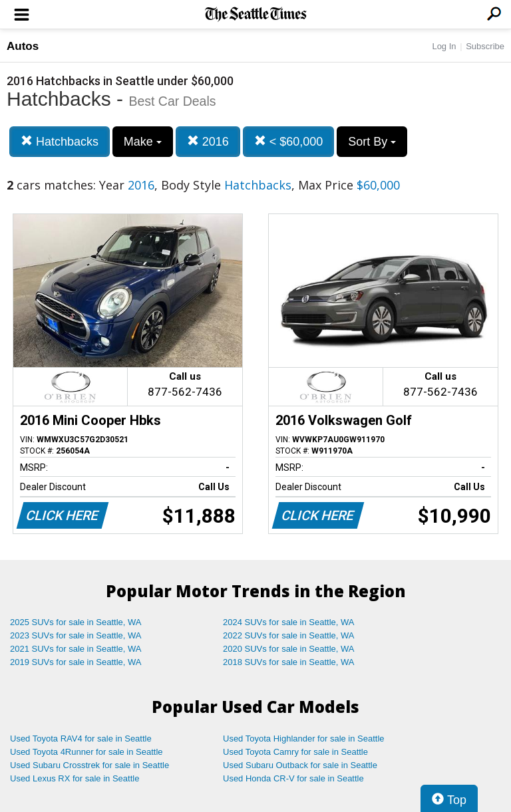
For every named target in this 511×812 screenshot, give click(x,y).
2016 (208, 141)
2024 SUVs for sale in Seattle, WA (289, 622)
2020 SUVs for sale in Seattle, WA (289, 649)
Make (143, 142)
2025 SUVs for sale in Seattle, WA (76, 622)
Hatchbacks (60, 141)
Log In (444, 46)
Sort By (372, 142)
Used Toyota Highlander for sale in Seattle (304, 739)
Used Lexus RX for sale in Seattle (75, 778)
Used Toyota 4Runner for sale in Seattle (86, 752)
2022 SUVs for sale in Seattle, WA (289, 635)
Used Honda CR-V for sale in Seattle (293, 778)
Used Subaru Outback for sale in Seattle (300, 765)
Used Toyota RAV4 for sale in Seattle (81, 739)
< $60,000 (289, 141)
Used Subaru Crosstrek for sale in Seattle (89, 765)
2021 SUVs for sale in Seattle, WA (76, 649)
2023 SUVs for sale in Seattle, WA (76, 635)
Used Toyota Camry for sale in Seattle (295, 752)
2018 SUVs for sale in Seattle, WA (289, 662)
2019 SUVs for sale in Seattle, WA (76, 662)
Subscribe (485, 46)
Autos (23, 46)
